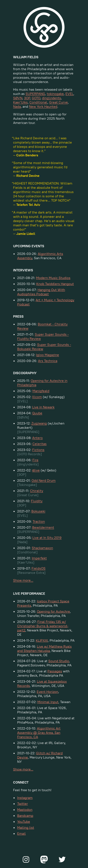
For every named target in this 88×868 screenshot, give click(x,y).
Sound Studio (59, 661)
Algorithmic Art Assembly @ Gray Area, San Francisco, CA (39, 733)
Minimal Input (48, 702)
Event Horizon (47, 692)
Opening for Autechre (53, 611)
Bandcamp (25, 816)
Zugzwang (39, 423)
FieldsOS (39, 568)
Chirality (37, 491)
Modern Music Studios (53, 278)
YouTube (24, 821)
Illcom (37, 397)
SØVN (18, 98)
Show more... (23, 580)
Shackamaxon (42, 548)
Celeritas (39, 444)
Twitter (23, 804)
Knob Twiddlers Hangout (55, 284)
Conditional (38, 102)
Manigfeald (41, 391)
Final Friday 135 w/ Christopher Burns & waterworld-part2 (43, 626)
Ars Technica (48, 361)
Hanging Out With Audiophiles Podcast (41, 292)
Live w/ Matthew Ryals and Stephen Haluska (44, 648)
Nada (17, 106)
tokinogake (55, 94)
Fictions (38, 450)
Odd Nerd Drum (44, 480)
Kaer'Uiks (20, 102)
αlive (36, 470)
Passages (55, 671)
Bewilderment (43, 527)
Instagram (25, 798)
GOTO (36, 98)
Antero (37, 438)
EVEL (69, 94)
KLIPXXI (42, 640)
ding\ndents (52, 98)
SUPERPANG (35, 94)
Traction (39, 521)
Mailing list (26, 827)
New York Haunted (43, 106)
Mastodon (25, 810)
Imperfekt (39, 558)
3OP (27, 98)
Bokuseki (38, 511)
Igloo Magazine (48, 355)
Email (21, 833)
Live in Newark (43, 407)
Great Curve (58, 102)
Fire (35, 460)
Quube (37, 413)
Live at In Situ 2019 (47, 538)
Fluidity (37, 501)
